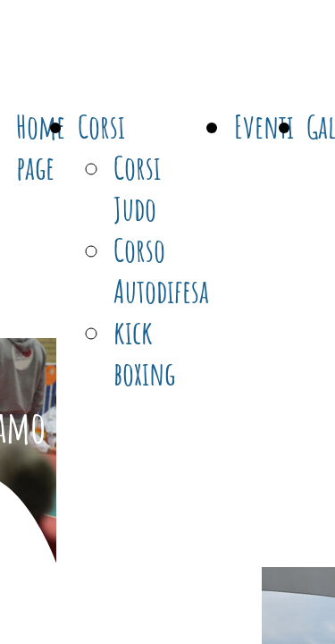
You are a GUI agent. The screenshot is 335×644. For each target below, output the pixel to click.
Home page (41, 147)
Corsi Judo (137, 188)
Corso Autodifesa (161, 270)
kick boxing (144, 352)
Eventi (264, 126)
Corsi (101, 126)
